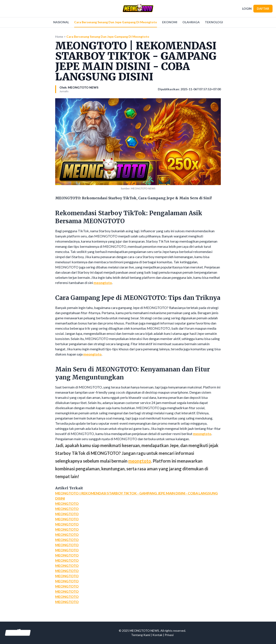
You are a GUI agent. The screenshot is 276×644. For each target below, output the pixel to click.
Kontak (157, 635)
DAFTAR (263, 9)
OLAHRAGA (191, 22)
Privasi (169, 635)
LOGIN (247, 9)
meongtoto (103, 283)
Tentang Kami (141, 635)
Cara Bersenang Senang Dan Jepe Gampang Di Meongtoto (116, 22)
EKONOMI (170, 22)
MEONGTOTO (67, 503)
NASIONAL (61, 22)
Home (59, 37)
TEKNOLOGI (214, 22)
